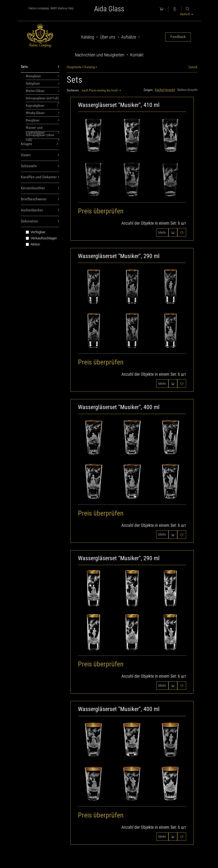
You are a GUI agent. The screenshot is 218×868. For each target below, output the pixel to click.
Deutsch (187, 14)
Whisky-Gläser (43, 113)
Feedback (178, 37)
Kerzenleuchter (40, 188)
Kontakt (137, 55)
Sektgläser (43, 83)
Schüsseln (40, 166)
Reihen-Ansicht (187, 90)
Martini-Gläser (43, 91)
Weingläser (43, 76)
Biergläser (43, 120)
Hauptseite (74, 67)
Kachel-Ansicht (165, 90)
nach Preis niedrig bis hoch (101, 90)
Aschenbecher (40, 210)
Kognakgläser (42, 105)
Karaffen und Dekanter (40, 177)
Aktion (33, 244)
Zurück (193, 67)
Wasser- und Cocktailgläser (43, 129)
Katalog (88, 37)
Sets (40, 67)
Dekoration (40, 221)
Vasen (40, 155)
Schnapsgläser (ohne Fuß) (43, 136)
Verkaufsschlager (41, 238)
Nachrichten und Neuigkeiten (100, 55)
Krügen (40, 144)
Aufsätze (129, 37)
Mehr (162, 233)
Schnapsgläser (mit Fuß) (43, 99)
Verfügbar (36, 232)
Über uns (108, 37)
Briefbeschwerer (40, 199)
